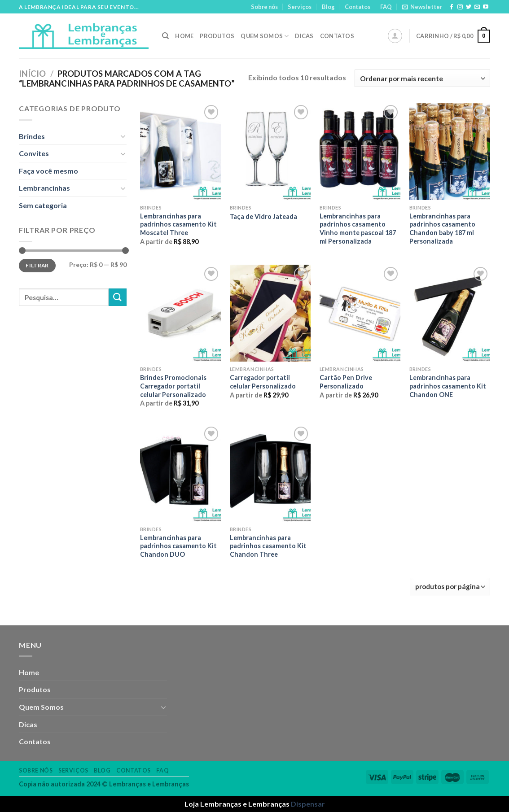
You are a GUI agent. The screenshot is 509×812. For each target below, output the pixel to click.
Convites (34, 153)
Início (32, 74)
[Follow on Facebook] (452, 7)
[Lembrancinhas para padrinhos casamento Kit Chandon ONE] (450, 313)
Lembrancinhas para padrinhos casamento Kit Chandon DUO (178, 546)
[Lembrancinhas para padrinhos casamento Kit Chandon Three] (270, 473)
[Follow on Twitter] (469, 7)
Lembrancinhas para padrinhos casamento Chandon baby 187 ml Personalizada (442, 229)
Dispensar (308, 804)
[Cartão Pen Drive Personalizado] (360, 313)
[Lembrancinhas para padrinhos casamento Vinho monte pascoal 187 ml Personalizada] (360, 151)
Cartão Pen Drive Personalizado (346, 382)
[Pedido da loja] (422, 78)
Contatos (358, 7)
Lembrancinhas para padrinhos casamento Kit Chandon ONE (448, 386)
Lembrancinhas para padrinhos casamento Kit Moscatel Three (178, 224)
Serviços (300, 7)
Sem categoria (43, 205)
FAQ (386, 7)
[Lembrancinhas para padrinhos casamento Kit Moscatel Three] (180, 151)
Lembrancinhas (44, 188)
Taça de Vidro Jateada (263, 216)
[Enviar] (118, 297)
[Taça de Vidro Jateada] (270, 151)
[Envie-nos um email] (477, 7)
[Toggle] (123, 136)
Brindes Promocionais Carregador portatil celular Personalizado (173, 386)
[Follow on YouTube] (486, 7)
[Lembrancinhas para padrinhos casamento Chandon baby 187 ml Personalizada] (450, 151)
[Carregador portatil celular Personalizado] (270, 313)
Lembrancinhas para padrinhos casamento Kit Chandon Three (268, 546)
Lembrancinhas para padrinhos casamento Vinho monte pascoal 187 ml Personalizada (358, 229)
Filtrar (37, 265)
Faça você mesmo (48, 171)
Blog (328, 7)
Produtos (217, 36)
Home (184, 36)
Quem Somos (265, 36)
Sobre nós (264, 7)
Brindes (32, 136)
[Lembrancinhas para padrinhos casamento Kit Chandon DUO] (180, 473)
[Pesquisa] (165, 36)
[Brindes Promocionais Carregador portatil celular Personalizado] (180, 313)
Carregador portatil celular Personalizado (263, 382)
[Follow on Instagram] (460, 7)
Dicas (304, 36)
